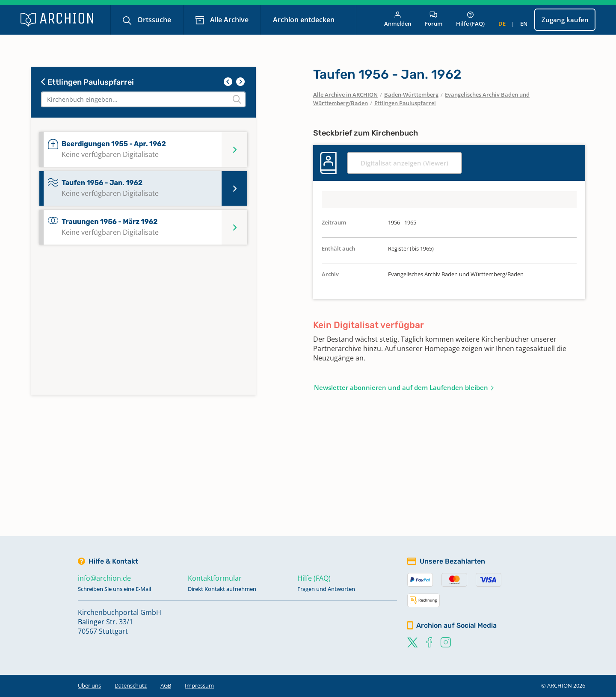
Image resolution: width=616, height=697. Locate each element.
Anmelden (398, 19)
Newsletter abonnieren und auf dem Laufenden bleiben (401, 387)
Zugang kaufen (565, 20)
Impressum (199, 685)
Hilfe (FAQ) (470, 19)
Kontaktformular (215, 578)
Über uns (89, 685)
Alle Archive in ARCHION (345, 95)
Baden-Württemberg (411, 95)
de (502, 24)
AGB (166, 685)
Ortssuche (153, 20)
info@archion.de (104, 578)
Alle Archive (228, 20)
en (524, 24)
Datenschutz (131, 685)
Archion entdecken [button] (305, 20)
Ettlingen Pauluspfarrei (87, 82)
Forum (434, 19)
